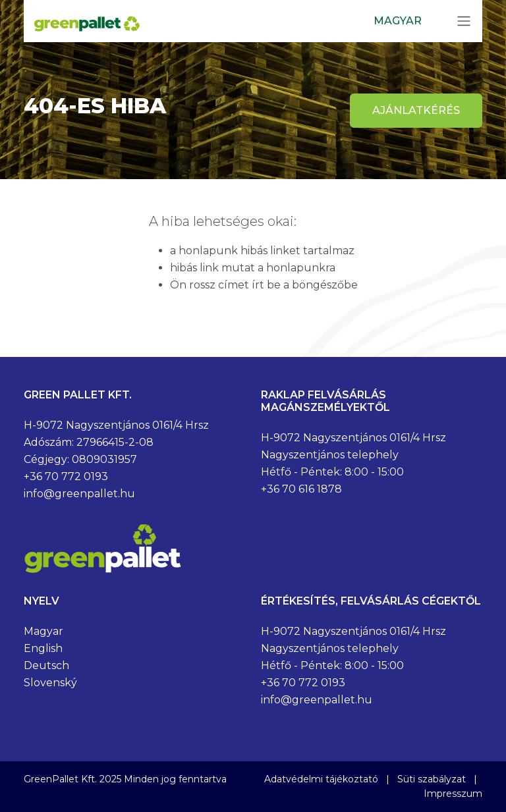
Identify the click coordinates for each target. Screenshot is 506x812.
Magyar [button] (398, 21)
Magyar (43, 631)
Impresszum (453, 794)
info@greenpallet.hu (79, 494)
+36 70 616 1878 (301, 489)
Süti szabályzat (432, 779)
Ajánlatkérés (416, 110)
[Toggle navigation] (464, 21)
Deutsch (46, 665)
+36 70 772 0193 (66, 476)
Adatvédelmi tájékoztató (321, 779)
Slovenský (50, 683)
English (43, 648)
